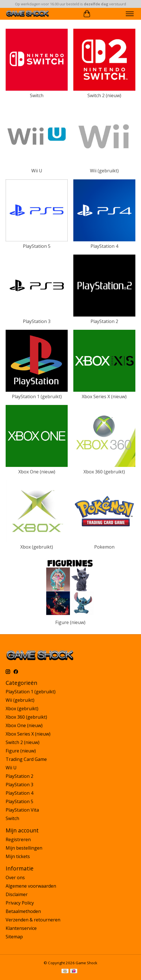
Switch (37, 95)
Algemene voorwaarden (31, 886)
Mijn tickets (18, 856)
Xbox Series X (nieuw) (104, 397)
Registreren (18, 839)
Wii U (37, 171)
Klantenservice (21, 928)
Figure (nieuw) (70, 622)
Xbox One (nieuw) (37, 472)
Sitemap (14, 937)
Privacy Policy (20, 903)
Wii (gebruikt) (104, 171)
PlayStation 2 (104, 321)
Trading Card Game (26, 759)
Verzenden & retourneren (33, 920)
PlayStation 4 (104, 246)
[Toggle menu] (130, 14)
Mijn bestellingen (24, 848)
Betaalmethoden (23, 911)
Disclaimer (17, 894)
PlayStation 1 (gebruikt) (37, 397)
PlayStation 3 (37, 321)
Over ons (15, 877)
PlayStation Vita (22, 810)
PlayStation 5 (37, 246)
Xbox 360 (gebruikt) (104, 472)
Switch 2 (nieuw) (104, 95)
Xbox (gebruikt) (37, 547)
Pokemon (104, 547)
